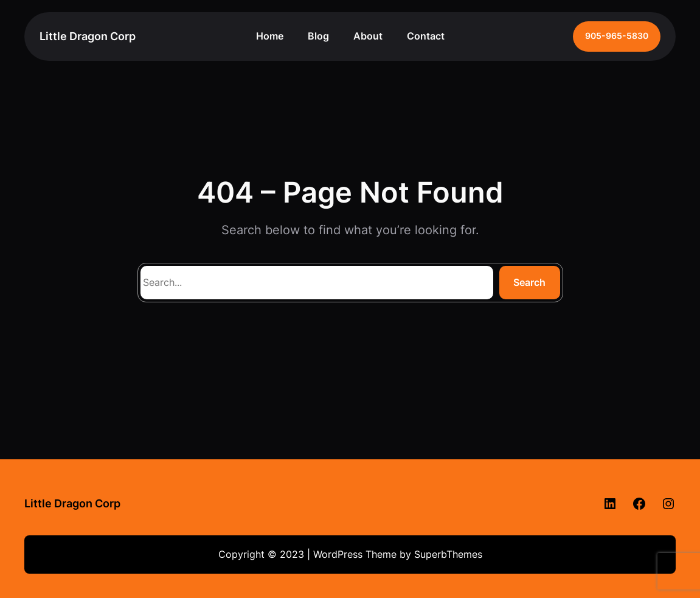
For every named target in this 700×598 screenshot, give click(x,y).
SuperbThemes (448, 554)
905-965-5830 (617, 36)
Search (529, 282)
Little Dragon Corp (88, 36)
